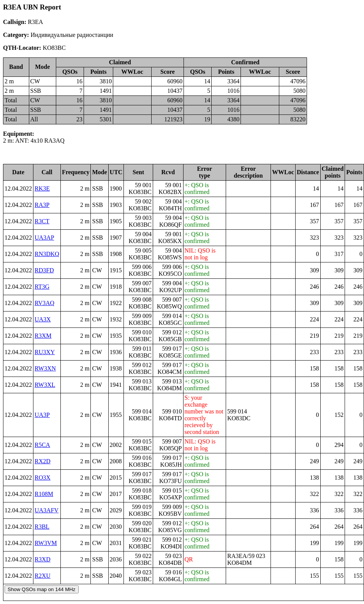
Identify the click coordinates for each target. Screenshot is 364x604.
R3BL (42, 527)
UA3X (43, 319)
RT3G (42, 287)
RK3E (42, 188)
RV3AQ (44, 303)
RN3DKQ (47, 254)
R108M (44, 494)
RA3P (42, 205)
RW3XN (45, 368)
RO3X (43, 478)
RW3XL (45, 385)
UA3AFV (47, 510)
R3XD (43, 559)
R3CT (42, 221)
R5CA (42, 445)
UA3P (42, 415)
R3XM (43, 336)
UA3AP (44, 238)
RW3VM (46, 543)
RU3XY (45, 352)
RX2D (43, 461)
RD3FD (44, 270)
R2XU (43, 576)
